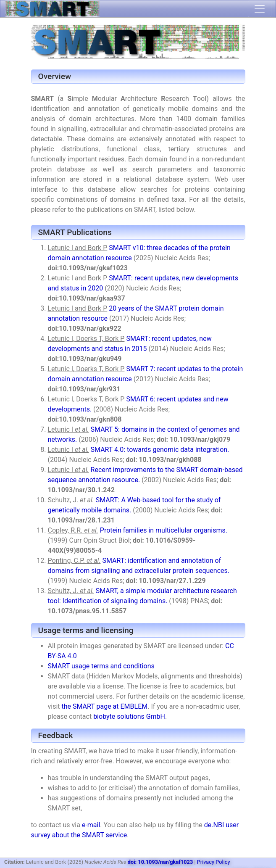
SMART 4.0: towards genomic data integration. (160, 450)
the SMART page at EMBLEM (105, 706)
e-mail (91, 825)
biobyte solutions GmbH (129, 716)
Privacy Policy (214, 862)
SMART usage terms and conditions (101, 666)
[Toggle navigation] (260, 9)
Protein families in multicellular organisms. (164, 530)
